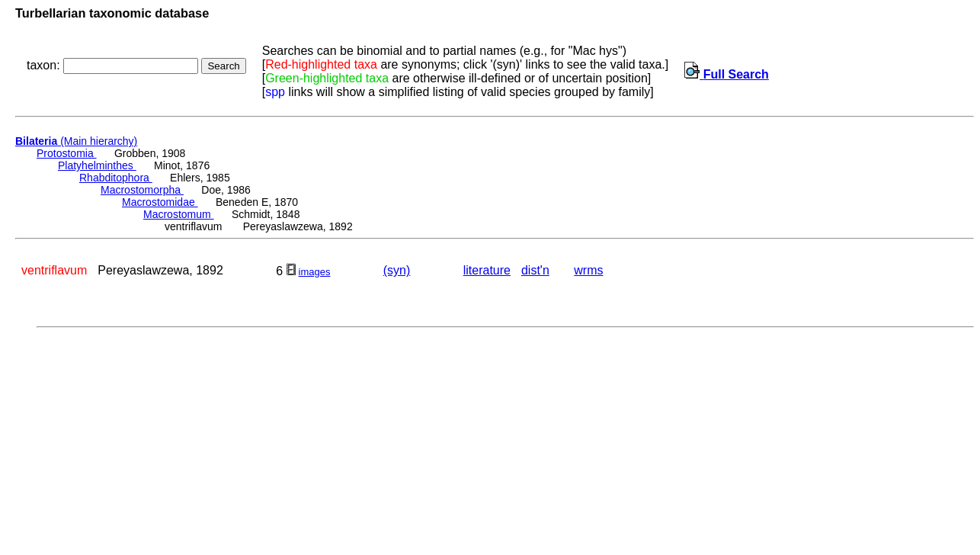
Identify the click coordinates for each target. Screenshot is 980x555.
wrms (588, 270)
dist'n (535, 270)
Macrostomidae (160, 202)
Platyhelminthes (97, 165)
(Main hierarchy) (76, 141)
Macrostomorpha (142, 190)
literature (487, 270)
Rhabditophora (116, 178)
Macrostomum (179, 214)
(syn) (397, 270)
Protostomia (67, 153)
